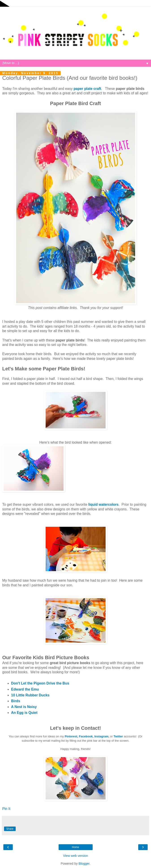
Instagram (101, 736)
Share (10, 829)
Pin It (6, 809)
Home (75, 847)
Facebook (86, 736)
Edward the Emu (25, 689)
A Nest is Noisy (24, 707)
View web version (76, 856)
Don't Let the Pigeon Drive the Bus (40, 683)
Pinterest (71, 736)
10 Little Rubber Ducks (30, 695)
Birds (16, 701)
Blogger (84, 864)
